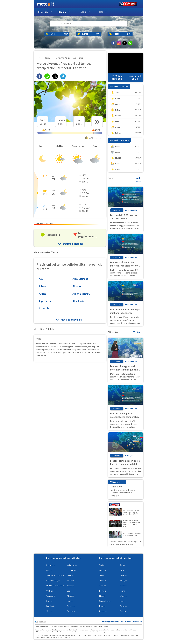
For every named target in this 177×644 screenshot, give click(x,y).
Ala (41, 279)
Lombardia (72, 570)
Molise (49, 601)
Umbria (50, 591)
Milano (123, 570)
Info (101, 12)
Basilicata (51, 606)
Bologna (124, 581)
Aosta (122, 565)
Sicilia (49, 611)
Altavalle (44, 308)
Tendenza (117, 210)
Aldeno (77, 286)
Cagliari (123, 611)
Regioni (62, 12)
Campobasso (105, 601)
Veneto (70, 575)
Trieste (102, 581)
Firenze (123, 586)
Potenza (103, 606)
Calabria (71, 606)
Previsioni (43, 12)
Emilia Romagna (53, 581)
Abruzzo (71, 596)
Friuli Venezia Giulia (55, 586)
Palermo (103, 611)
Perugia (103, 591)
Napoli (102, 596)
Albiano (43, 286)
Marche (70, 581)
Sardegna (71, 611)
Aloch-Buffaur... (81, 294)
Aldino (43, 294)
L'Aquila (123, 596)
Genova (103, 570)
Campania (51, 596)
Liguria (49, 570)
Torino (102, 565)
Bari (122, 601)
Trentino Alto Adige (55, 575)
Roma (122, 591)
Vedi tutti (138, 332)
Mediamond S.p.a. (52, 635)
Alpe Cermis (46, 301)
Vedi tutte (138, 180)
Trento (102, 575)
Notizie (82, 12)
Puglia (70, 601)
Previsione (117, 361)
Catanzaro (124, 606)
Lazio (69, 591)
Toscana (70, 586)
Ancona (102, 586)
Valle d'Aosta (73, 565)
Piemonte (51, 565)
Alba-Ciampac (80, 279)
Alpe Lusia (78, 301)
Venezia (123, 575)
